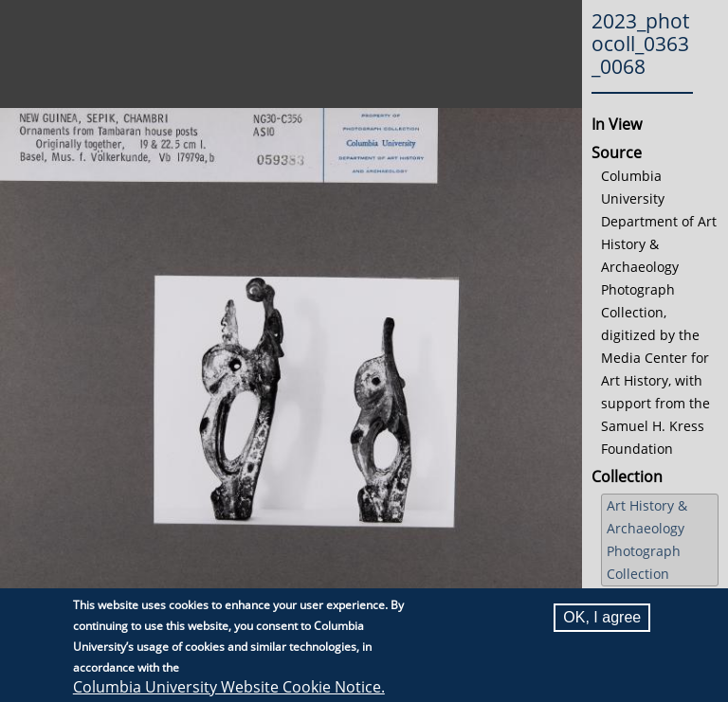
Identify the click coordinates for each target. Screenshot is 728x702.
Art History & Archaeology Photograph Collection (647, 540)
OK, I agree (602, 617)
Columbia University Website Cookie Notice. (229, 687)
